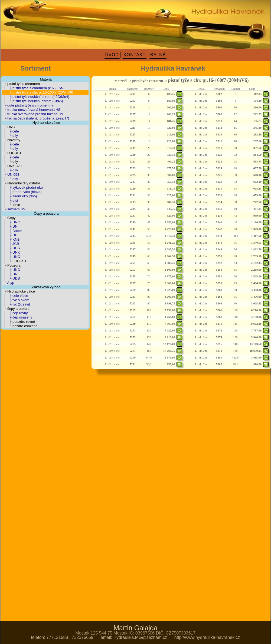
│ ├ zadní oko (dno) (19, 196)
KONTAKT (134, 55)
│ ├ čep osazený (17, 317)
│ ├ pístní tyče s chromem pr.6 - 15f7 (33, 88)
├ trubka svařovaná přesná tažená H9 (32, 114)
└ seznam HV (14, 209)
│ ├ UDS (11, 248)
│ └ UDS (11, 278)
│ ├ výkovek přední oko (22, 187)
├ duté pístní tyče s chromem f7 (28, 105)
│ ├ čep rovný (15, 313)
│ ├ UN (10, 226)
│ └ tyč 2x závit (16, 304)
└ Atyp (8, 283)
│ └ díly (10, 136)
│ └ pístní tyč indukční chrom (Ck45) (32, 101)
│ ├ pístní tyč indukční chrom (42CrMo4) (36, 97)
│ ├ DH (10, 235)
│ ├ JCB (11, 244)
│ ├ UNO (11, 257)
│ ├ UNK (11, 252)
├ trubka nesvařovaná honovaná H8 (31, 110)
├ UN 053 (11, 175)
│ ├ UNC (11, 222)
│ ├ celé (10, 131)
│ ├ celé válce (15, 296)
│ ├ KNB (11, 239)
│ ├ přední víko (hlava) (22, 192)
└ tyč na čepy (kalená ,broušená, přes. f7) (35, 118)
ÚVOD (112, 55)
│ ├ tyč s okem (16, 300)
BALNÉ (158, 55)
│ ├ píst (10, 200)
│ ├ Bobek (12, 231)
